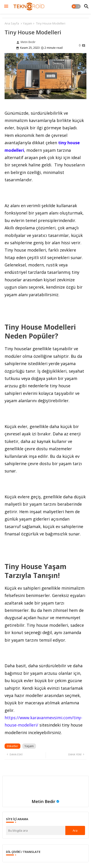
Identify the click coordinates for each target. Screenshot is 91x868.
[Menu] (6, 6)
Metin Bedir (43, 801)
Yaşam (28, 23)
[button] (76, 6)
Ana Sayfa (12, 23)
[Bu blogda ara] (36, 830)
